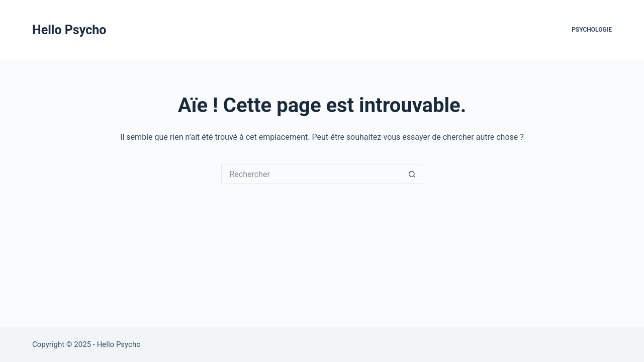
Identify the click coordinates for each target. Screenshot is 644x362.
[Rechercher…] (312, 174)
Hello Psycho (69, 30)
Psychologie (592, 30)
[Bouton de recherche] (412, 174)
